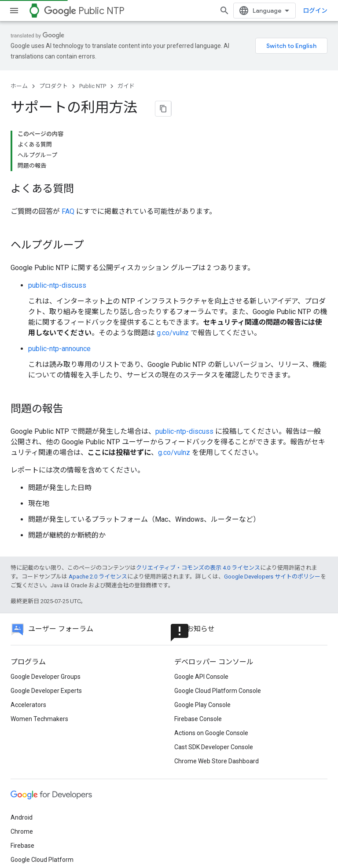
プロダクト (53, 75)
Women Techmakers (39, 652)
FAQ (68, 144)
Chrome (22, 764)
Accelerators (28, 637)
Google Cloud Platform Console (218, 623)
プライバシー (62, 842)
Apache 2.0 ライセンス (98, 509)
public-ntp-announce (59, 281)
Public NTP (84, 11)
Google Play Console (202, 637)
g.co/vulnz (173, 266)
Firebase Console (198, 652)
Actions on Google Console (211, 666)
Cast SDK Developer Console (214, 680)
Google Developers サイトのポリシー (272, 509)
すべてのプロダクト (38, 806)
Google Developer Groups (46, 609)
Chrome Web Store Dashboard (217, 694)
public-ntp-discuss (57, 218)
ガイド (126, 75)
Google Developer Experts (46, 623)
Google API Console (201, 609)
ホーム (19, 75)
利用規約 (23, 842)
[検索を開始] (319, 11)
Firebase (22, 778)
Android (22, 750)
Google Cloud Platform (42, 792)
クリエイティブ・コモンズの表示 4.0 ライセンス (198, 500)
